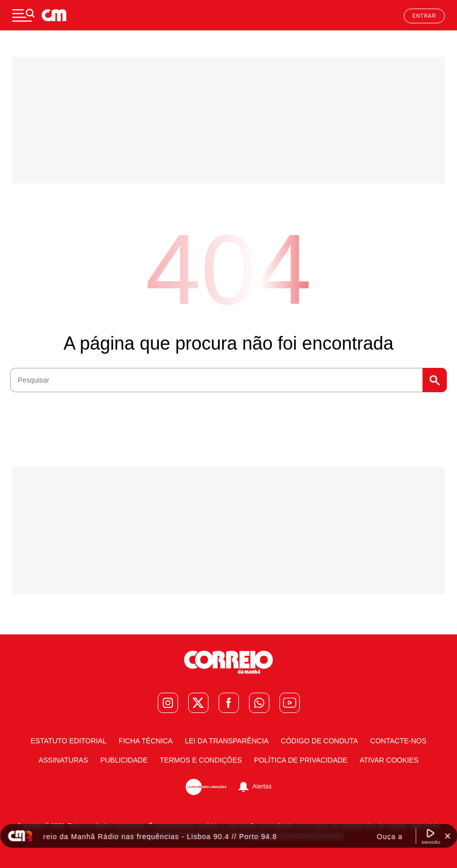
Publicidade (124, 760)
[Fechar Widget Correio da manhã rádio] (447, 836)
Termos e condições (201, 760)
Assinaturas (63, 760)
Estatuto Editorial (68, 741)
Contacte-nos (398, 741)
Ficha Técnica (146, 741)
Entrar (424, 16)
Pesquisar (435, 380)
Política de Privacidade (301, 760)
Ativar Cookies (389, 760)
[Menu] (23, 15)
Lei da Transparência (226, 741)
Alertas (262, 786)
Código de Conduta (320, 741)
